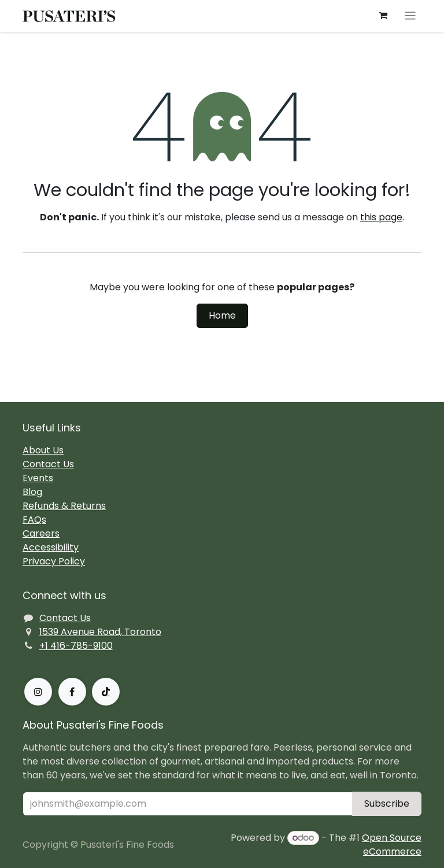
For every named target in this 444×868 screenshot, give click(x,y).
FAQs (34, 520)
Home (222, 315)
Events (38, 478)
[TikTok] (106, 692)
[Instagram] (38, 692)
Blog (32, 492)
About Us (43, 450)
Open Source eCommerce (392, 845)
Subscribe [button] (387, 804)
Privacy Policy (54, 561)
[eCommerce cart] (383, 16)
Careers (41, 533)
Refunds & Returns (64, 506)
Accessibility (51, 547)
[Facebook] (72, 692)
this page (381, 217)
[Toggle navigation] (410, 16)
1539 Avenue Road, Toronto (100, 632)
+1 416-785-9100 (76, 646)
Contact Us (48, 464)
